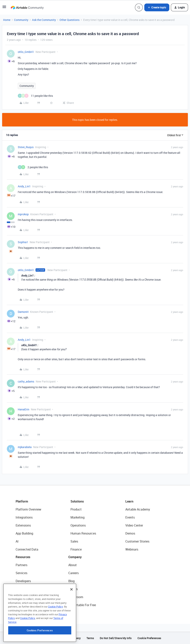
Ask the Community (44, 20)
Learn (129, 501)
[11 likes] (35, 96)
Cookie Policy (55, 624)
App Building (24, 533)
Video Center (134, 525)
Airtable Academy (138, 509)
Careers (74, 573)
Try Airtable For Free (82, 605)
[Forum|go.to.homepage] (27, 7)
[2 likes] (33, 167)
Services (21, 573)
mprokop (23, 214)
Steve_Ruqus (26, 147)
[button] (4, 8)
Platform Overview (28, 509)
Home (7, 20)
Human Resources (83, 533)
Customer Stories (137, 541)
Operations (78, 525)
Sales (74, 541)
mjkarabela (25, 447)
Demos (130, 533)
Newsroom (76, 597)
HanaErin (24, 409)
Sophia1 (23, 242)
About (73, 565)
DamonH (23, 312)
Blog (71, 581)
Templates (23, 597)
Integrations (24, 517)
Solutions (77, 501)
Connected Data (27, 549)
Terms (90, 638)
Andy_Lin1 (24, 186)
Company (75, 557)
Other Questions (70, 20)
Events (130, 517)
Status (73, 589)
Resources (23, 557)
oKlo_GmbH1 (26, 52)
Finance (76, 549)
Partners (21, 565)
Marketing (78, 517)
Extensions (23, 525)
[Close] (71, 607)
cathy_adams (26, 381)
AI (17, 541)
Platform (22, 501)
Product (76, 509)
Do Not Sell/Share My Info (116, 638)
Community (21, 20)
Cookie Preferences (149, 638)
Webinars (132, 549)
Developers (23, 581)
